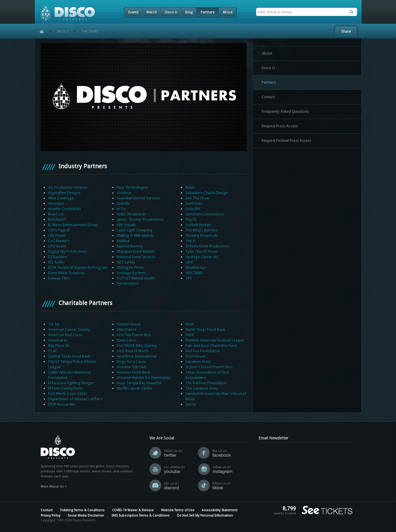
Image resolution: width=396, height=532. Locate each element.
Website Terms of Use (178, 510)
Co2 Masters (59, 241)
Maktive (123, 241)
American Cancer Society (69, 329)
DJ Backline (57, 257)
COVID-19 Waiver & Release (133, 510)
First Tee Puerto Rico (134, 335)
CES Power (57, 235)
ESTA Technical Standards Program (78, 267)
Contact (268, 97)
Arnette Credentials (64, 209)
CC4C (53, 351)
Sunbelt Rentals (198, 225)
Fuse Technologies (132, 187)
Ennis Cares (126, 340)
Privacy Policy (51, 516)
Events (133, 12)
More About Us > (54, 486)
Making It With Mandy (135, 235)
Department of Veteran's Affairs (75, 399)
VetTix (191, 404)
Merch (152, 12)
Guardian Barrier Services (138, 198)
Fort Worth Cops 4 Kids (68, 394)
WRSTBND (194, 273)
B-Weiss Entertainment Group (73, 225)
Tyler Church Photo (202, 251)
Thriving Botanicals (202, 235)
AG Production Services (68, 187)
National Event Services (136, 257)
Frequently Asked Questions (285, 111)
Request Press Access (280, 126)
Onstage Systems (131, 273)
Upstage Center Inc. (202, 257)
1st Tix (54, 324)
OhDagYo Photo (130, 267)
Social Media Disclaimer (86, 516)
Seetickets (194, 203)
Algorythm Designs (64, 193)
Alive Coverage (61, 198)
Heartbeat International (137, 356)
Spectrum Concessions (205, 214)
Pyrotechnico (128, 284)
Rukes (190, 187)
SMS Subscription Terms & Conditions (141, 516)
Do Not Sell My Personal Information (205, 516)
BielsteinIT (57, 219)
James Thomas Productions (140, 219)
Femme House (129, 324)
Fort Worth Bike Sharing (137, 346)
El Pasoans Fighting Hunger (71, 383)
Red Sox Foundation (202, 351)
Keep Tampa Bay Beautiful (139, 383)
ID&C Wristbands (131, 214)
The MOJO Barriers (202, 230)
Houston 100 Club (132, 367)
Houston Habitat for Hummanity (143, 378)
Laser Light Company (135, 230)
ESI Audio (56, 262)
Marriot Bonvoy (130, 246)
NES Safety (126, 262)
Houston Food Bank (133, 372)
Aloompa (56, 203)
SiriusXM (193, 209)
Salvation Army (198, 362)
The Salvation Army (202, 388)
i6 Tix (121, 209)
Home (40, 31)
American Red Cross (65, 335)
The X (190, 241)
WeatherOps (196, 267)
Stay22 (191, 219)
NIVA (190, 324)
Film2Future (127, 329)
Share (346, 31)
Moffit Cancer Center (135, 388)
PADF (190, 335)
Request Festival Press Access (287, 140)
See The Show (197, 198)
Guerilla (123, 203)
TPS (189, 278)
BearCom (56, 214)
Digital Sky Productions (68, 251)
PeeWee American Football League (215, 340)
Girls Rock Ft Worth (133, 351)
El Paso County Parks (66, 388)
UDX (189, 262)
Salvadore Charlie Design (207, 193)
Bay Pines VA (59, 346)
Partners (208, 12)
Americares (58, 340)
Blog (189, 12)
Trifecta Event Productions (208, 246)
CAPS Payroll (59, 230)
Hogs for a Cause (131, 362)
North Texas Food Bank (205, 329)
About (227, 12)
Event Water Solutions (66, 273)
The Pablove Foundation (206, 383)
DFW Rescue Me (61, 404)
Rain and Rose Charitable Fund (211, 346)
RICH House (195, 356)
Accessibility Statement (220, 510)
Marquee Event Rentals (136, 251)
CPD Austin (57, 246)
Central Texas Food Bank (69, 356)
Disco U (171, 12)
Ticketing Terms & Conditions (82, 510)
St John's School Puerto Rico (209, 367)
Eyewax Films (59, 278)
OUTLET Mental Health (136, 278)
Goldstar (124, 193)
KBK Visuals (126, 225)
